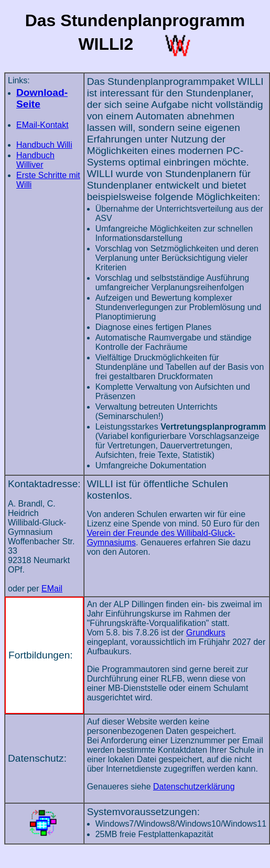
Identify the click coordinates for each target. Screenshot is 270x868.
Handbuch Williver (35, 160)
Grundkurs (206, 633)
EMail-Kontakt (42, 125)
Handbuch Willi (44, 145)
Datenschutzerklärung (194, 787)
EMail (52, 589)
